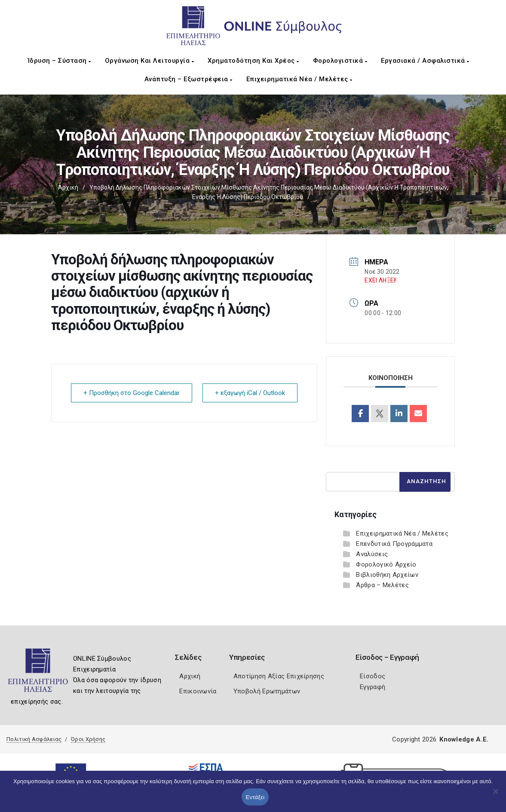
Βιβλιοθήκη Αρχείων (387, 575)
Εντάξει (255, 797)
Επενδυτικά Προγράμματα (394, 544)
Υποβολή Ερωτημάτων (267, 691)
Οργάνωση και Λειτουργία (150, 61)
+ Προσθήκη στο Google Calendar (132, 393)
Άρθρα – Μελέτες (382, 585)
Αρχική (68, 187)
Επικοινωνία (198, 691)
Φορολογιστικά (340, 61)
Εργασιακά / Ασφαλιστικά (425, 61)
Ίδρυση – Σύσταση (59, 61)
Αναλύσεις (372, 554)
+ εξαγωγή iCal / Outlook (250, 393)
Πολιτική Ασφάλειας (34, 739)
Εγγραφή (373, 687)
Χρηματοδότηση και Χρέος (253, 61)
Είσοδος (373, 676)
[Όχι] (495, 796)
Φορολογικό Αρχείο (386, 564)
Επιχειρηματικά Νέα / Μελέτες (299, 79)
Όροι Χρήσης (88, 739)
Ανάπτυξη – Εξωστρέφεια (189, 79)
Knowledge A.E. (464, 739)
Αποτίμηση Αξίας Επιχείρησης (279, 676)
